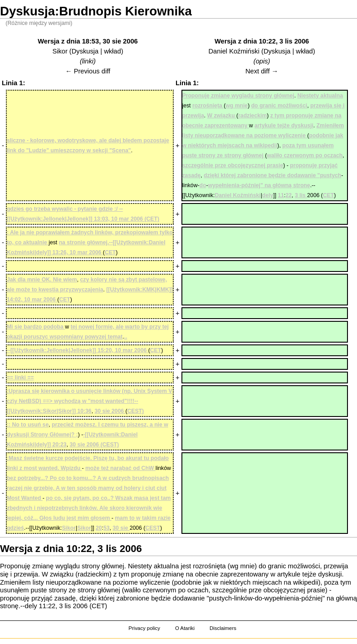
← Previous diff (88, 71)
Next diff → (262, 71)
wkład (112, 51)
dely (31, 606)
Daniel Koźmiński (234, 51)
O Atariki (185, 628)
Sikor (60, 51)
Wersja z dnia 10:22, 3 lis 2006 (262, 41)
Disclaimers (223, 628)
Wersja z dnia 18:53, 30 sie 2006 (88, 41)
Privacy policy (144, 628)
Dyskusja (85, 51)
